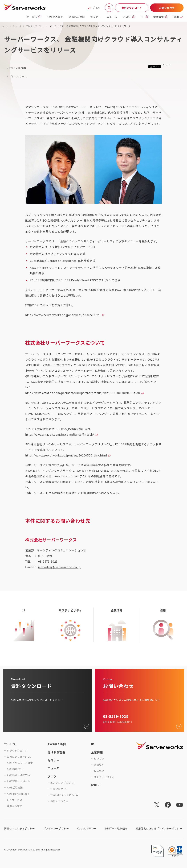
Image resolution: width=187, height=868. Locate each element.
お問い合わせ (167, 8)
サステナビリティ (104, 777)
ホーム (5, 26)
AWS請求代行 (15, 769)
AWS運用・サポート (19, 781)
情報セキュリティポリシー (20, 828)
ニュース (112, 17)
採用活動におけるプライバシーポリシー (159, 828)
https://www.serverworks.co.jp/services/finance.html (63, 315)
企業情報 (161, 17)
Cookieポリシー (87, 828)
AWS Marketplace (18, 794)
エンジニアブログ (63, 783)
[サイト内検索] (109, 8)
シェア (166, 65)
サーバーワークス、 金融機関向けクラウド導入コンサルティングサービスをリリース (88, 26)
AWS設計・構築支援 (19, 775)
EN (98, 8)
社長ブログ (59, 789)
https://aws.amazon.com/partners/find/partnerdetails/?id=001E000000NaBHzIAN (83, 393)
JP (90, 8)
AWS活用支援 (15, 788)
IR (144, 17)
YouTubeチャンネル (64, 795)
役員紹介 (99, 771)
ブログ (129, 17)
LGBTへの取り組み (116, 828)
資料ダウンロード (132, 8)
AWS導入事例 (55, 17)
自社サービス (15, 800)
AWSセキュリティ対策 (20, 763)
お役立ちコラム (59, 801)
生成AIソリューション (20, 757)
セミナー (96, 17)
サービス (34, 17)
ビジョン (99, 759)
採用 (178, 17)
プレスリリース (34, 26)
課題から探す (15, 806)
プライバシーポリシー (56, 828)
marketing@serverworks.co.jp (59, 567)
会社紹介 (99, 765)
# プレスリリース (17, 76)
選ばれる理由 (77, 17)
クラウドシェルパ (17, 751)
